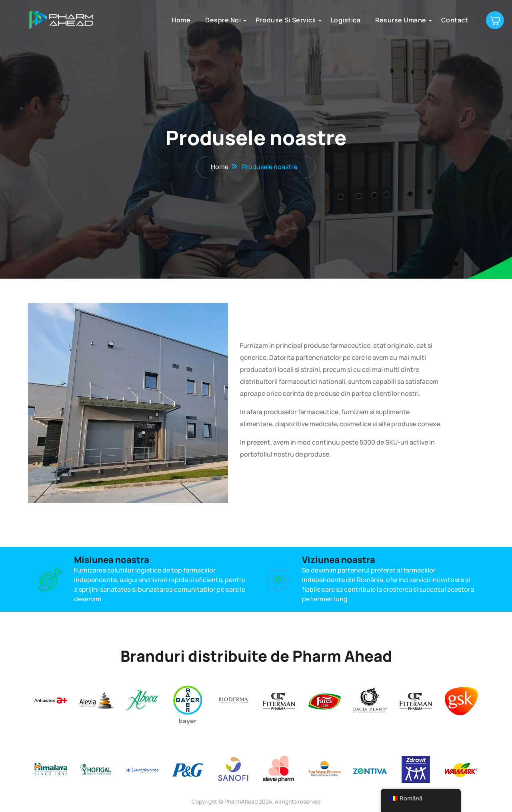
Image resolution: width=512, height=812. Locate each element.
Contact (450, 20)
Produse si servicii (281, 20)
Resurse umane (396, 20)
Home (176, 20)
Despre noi (218, 20)
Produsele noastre (270, 167)
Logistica (341, 20)
